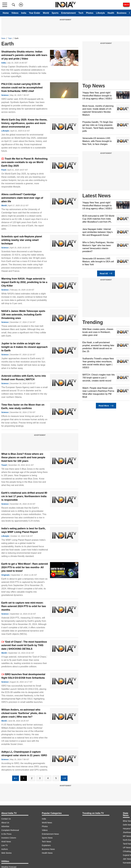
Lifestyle (100, 13)
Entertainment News (50, 834)
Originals (5, 575)
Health (111, 13)
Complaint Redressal (10, 830)
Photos (90, 13)
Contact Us (6, 819)
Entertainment (68, 13)
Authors (5, 849)
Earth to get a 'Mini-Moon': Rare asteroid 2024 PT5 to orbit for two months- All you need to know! (25, 567)
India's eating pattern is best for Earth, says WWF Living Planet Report (23, 530)
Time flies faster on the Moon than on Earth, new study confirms (23, 406)
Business (122, 13)
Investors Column (9, 838)
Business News (48, 849)
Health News (47, 853)
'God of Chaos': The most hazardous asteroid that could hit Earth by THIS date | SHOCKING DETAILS (24, 645)
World (46, 13)
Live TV (5, 845)
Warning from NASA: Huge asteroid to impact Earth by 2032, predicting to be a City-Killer (24, 282)
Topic (10, 38)
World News (47, 823)
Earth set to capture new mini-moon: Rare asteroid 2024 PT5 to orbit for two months (24, 606)
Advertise (5, 826)
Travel (4, 465)
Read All (106, 273)
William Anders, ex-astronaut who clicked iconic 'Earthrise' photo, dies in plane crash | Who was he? (24, 713)
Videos (15, 13)
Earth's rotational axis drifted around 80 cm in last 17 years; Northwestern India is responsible (24, 496)
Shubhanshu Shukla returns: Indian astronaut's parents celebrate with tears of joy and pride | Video (24, 55)
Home (6, 13)
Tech (81, 13)
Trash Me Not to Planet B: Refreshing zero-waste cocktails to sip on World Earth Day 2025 (24, 162)
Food (4, 170)
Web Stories (6, 853)
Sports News (47, 838)
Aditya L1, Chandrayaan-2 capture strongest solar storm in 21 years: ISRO (24, 754)
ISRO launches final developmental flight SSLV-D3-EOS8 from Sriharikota (23, 676)
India (24, 13)
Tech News (46, 842)
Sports (55, 13)
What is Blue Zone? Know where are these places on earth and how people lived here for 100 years (23, 457)
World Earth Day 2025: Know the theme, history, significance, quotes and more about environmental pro (24, 123)
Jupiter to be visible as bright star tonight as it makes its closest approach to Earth (24, 347)
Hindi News (6, 842)
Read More (106, 406)
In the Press (6, 834)
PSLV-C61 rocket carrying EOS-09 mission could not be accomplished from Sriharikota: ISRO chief (22, 88)
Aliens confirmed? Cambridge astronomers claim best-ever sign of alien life (22, 198)
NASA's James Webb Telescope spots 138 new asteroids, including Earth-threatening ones (23, 315)
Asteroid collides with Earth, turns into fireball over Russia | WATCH (24, 378)
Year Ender (35, 13)
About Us (5, 823)
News (3, 38)
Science (5, 95)
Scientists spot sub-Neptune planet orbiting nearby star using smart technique (22, 240)
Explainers (46, 845)
